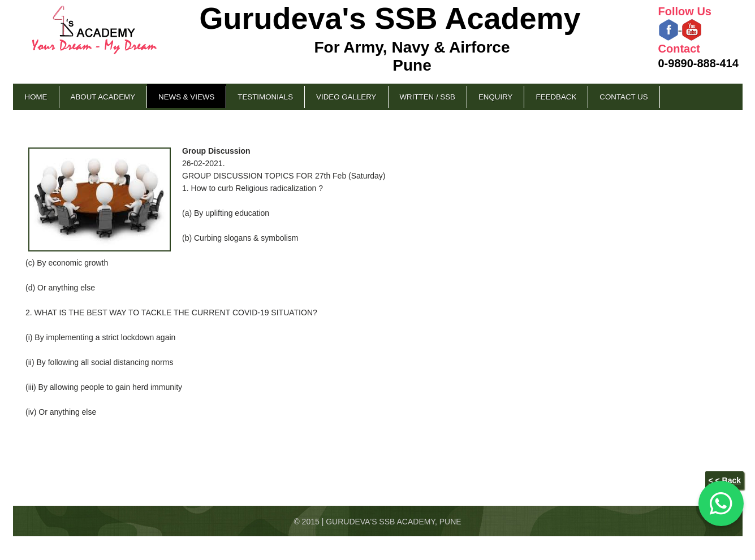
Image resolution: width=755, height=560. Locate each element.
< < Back (724, 480)
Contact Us (624, 97)
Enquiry (495, 97)
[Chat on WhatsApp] (721, 503)
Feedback (556, 97)
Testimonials (265, 97)
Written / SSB (428, 97)
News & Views (186, 97)
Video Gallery (346, 97)
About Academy (103, 97)
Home (36, 97)
